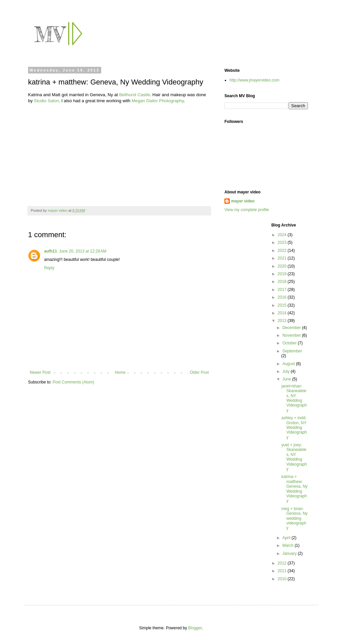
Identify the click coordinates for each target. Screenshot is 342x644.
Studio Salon (47, 101)
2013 (283, 321)
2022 (283, 251)
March (288, 545)
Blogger (195, 628)
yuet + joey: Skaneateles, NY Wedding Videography (294, 457)
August (289, 364)
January (290, 553)
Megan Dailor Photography (158, 101)
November (292, 335)
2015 (283, 305)
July (286, 371)
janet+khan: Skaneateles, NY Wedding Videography (294, 398)
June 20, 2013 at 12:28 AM (83, 251)
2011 (283, 571)
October (290, 343)
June (287, 379)
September (292, 351)
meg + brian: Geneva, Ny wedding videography (294, 518)
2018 (283, 282)
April (287, 538)
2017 (283, 290)
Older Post (199, 372)
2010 (283, 579)
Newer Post (40, 372)
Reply (49, 268)
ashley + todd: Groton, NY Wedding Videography (294, 428)
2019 (283, 274)
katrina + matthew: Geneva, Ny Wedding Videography (294, 489)
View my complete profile (247, 210)
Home (120, 372)
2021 (283, 258)
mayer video (243, 201)
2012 (283, 563)
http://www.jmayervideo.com (254, 80)
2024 (283, 235)
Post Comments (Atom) (73, 382)
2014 (283, 313)
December (292, 328)
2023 (283, 243)
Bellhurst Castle (135, 95)
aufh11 (51, 251)
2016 (283, 297)
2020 (283, 266)
